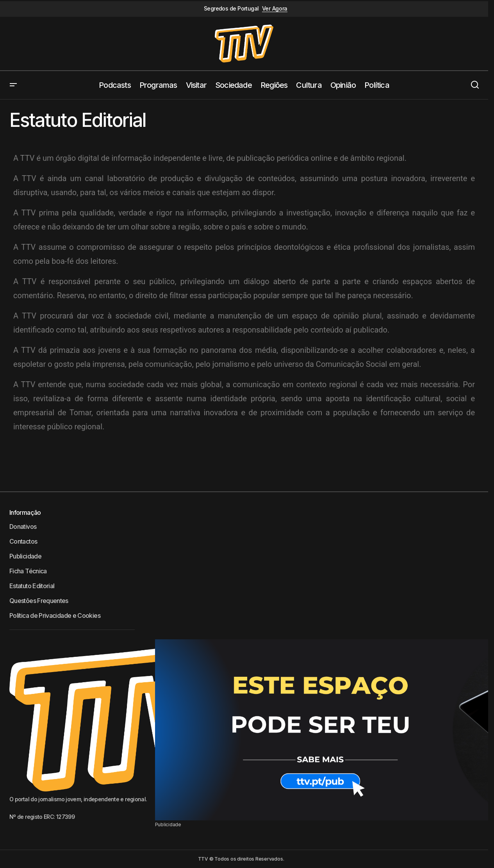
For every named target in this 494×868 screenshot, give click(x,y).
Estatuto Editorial (32, 586)
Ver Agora (275, 9)
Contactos (23, 541)
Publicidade (25, 556)
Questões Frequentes (39, 601)
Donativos (23, 526)
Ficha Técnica (28, 571)
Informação (25, 512)
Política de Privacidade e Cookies (55, 615)
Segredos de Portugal (231, 9)
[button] (13, 85)
